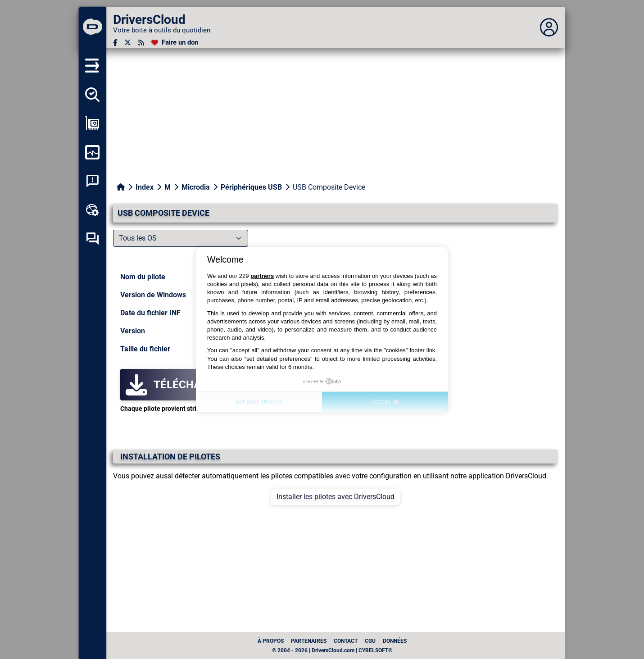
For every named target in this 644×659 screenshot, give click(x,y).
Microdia (196, 187)
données (395, 641)
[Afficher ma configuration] (92, 123)
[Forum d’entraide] (92, 239)
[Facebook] (115, 43)
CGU (370, 641)
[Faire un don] (175, 43)
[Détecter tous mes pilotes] (92, 95)
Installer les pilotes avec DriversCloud (336, 497)
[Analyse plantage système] (92, 181)
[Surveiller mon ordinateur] (92, 152)
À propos (271, 641)
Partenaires (309, 641)
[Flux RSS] (141, 43)
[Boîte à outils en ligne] (92, 210)
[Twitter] (128, 43)
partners (262, 276)
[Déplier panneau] (549, 27)
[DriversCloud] (92, 27)
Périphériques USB (251, 187)
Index (145, 187)
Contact (346, 641)
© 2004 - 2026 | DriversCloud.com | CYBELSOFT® (332, 650)
